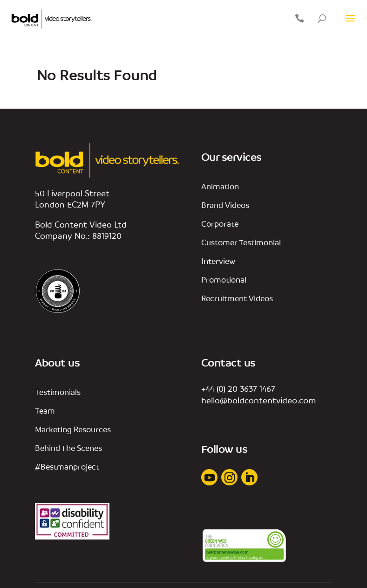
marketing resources (73, 429)
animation (220, 186)
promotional (224, 280)
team (45, 411)
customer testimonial (241, 242)
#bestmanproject (67, 467)
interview (218, 261)
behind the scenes (68, 448)
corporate (220, 224)
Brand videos (225, 205)
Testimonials (58, 392)
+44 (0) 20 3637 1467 (238, 388)
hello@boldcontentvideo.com (258, 400)
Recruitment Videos (237, 298)
